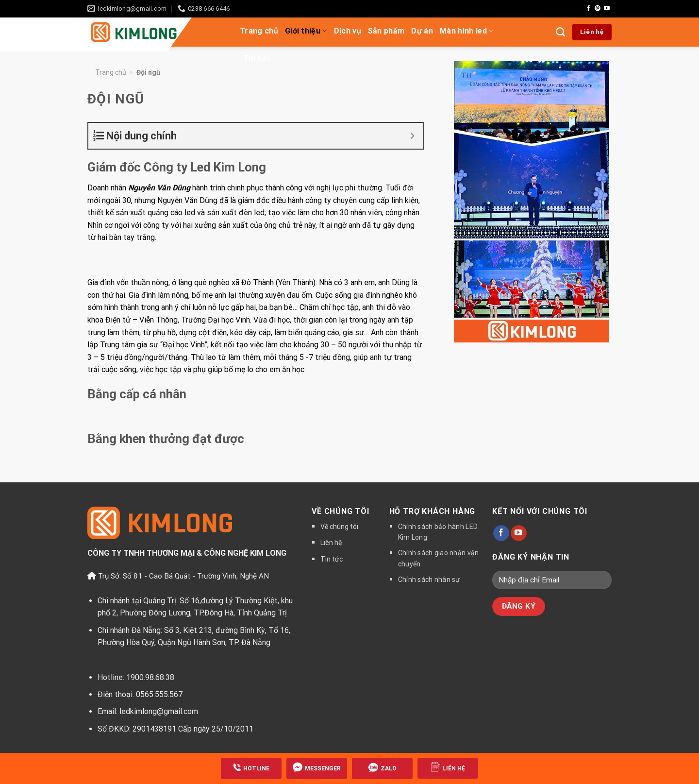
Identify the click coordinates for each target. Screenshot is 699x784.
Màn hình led (466, 31)
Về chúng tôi (339, 527)
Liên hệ (331, 543)
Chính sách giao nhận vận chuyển (439, 558)
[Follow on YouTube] (607, 9)
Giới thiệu (306, 31)
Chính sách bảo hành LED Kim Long (438, 532)
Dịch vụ (348, 31)
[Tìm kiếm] (560, 32)
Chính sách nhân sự (429, 579)
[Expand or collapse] (412, 136)
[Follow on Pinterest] (598, 9)
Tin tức (257, 58)
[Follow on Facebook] (588, 9)
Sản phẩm (386, 31)
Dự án (422, 31)
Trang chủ (259, 31)
